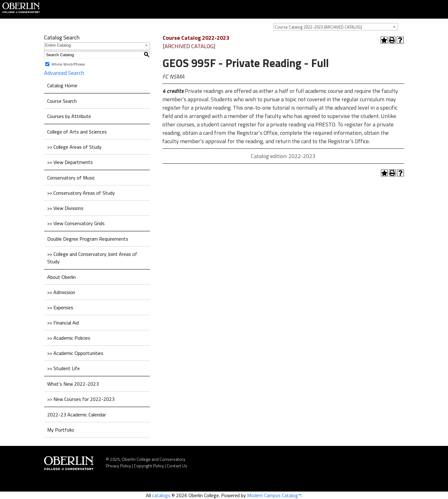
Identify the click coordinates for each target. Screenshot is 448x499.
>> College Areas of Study (74, 147)
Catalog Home (62, 85)
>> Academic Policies (69, 338)
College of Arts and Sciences (77, 132)
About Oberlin (61, 277)
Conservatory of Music (71, 178)
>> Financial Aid (63, 323)
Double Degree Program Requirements (88, 239)
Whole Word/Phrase (68, 64)
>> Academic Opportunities (75, 353)
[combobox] (336, 27)
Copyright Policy (149, 466)
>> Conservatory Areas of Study (81, 193)
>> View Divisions (65, 208)
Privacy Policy (118, 466)
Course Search (62, 101)
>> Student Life (63, 368)
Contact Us (177, 466)
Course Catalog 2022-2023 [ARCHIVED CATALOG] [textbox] (318, 27)
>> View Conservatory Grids (76, 223)
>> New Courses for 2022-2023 (81, 399)
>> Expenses (60, 307)
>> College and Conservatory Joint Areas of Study (92, 258)
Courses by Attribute (69, 116)
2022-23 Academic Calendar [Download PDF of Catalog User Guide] (77, 415)
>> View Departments (70, 162)
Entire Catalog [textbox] (58, 45)
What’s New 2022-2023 (73, 384)
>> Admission (61, 292)
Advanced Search (64, 73)
